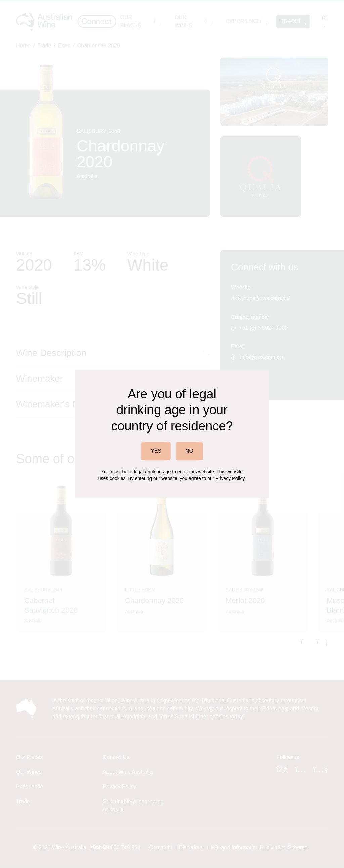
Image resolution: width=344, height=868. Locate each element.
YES (156, 451)
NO (189, 451)
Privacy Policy (230, 478)
